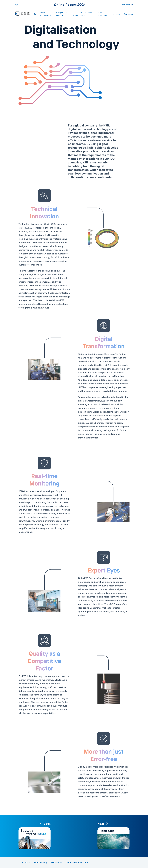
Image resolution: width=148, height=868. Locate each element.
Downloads (129, 14)
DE (16, 5)
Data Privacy (41, 862)
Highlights (116, 14)
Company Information (77, 862)
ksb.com (126, 5)
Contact (26, 862)
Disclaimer (57, 862)
